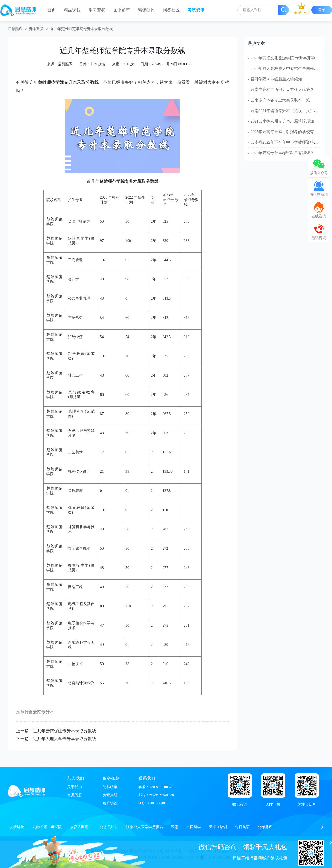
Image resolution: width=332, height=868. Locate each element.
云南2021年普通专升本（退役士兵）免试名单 (290, 111)
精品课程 (72, 10)
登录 (322, 10)
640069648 (157, 803)
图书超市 (122, 10)
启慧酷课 (15, 29)
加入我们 (76, 778)
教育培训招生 (81, 827)
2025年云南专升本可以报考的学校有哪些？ (288, 132)
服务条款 (111, 778)
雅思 (175, 827)
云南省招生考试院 (47, 827)
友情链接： (19, 827)
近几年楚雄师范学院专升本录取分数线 (81, 29)
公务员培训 (109, 827)
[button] (322, 827)
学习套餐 (97, 10)
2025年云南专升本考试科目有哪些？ (282, 153)
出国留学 (194, 827)
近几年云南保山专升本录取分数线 (65, 731)
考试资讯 (196, 10)
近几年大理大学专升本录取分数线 (65, 739)
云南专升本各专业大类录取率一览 (280, 100)
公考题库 (265, 827)
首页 (52, 10)
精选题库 (147, 10)
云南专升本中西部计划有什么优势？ (282, 90)
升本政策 (36, 29)
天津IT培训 (218, 827)
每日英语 (242, 827)
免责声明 (110, 795)
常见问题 (75, 795)
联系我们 (147, 778)
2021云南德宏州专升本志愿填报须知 (282, 121)
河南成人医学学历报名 (145, 827)
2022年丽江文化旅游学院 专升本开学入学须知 (291, 58)
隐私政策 (110, 787)
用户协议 (110, 803)
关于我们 (75, 787)
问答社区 (171, 10)
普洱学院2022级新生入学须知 (276, 79)
